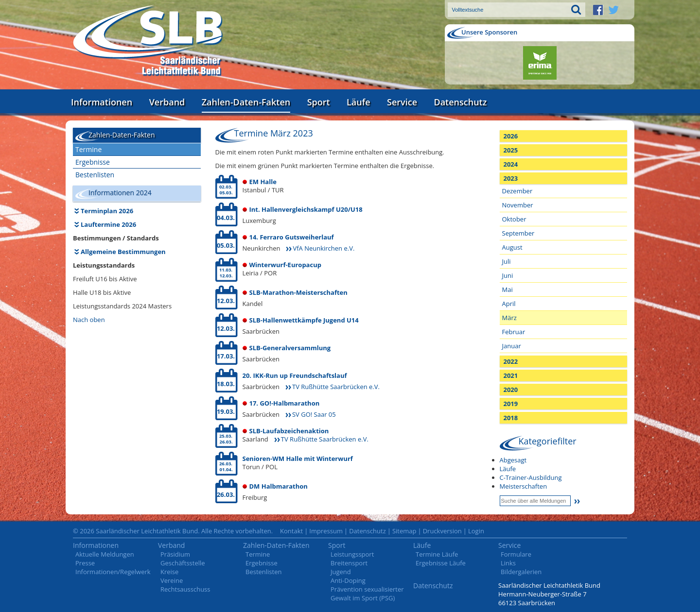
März (509, 318)
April (509, 304)
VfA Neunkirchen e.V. (324, 248)
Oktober (514, 219)
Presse (85, 563)
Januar (512, 346)
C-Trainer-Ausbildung (531, 477)
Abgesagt (513, 460)
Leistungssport (352, 554)
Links (508, 563)
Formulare (516, 554)
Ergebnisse (93, 162)
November (518, 205)
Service (402, 102)
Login (476, 531)
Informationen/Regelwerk (113, 572)
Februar (514, 332)
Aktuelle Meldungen (105, 554)
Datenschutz (460, 102)
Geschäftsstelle (183, 563)
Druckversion (442, 531)
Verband (167, 102)
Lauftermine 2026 (108, 224)
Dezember (517, 191)
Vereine (172, 580)
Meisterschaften (524, 486)
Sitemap (404, 531)
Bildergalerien (521, 572)
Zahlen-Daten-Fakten (246, 102)
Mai (507, 289)
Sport (319, 102)
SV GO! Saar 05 (314, 414)
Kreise (169, 572)
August (512, 247)
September (518, 233)
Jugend (341, 572)
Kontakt (291, 531)
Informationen (102, 102)
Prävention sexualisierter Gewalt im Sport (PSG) (367, 594)
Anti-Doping (348, 580)
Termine (88, 149)
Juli (507, 261)
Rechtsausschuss (185, 589)
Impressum (326, 531)
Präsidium (175, 554)
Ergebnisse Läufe (441, 563)
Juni (508, 275)
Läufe (359, 102)
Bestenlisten (95, 175)
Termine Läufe (437, 554)
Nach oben (89, 320)
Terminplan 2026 (107, 211)
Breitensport (349, 563)
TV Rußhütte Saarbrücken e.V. (336, 387)
